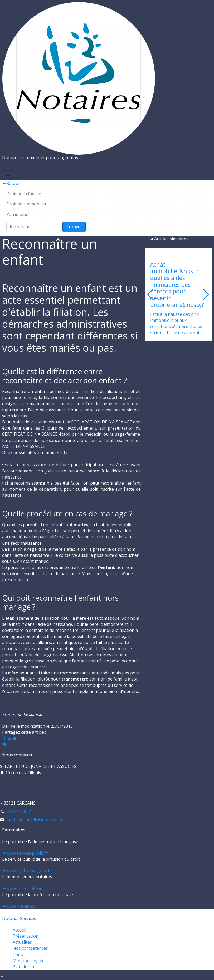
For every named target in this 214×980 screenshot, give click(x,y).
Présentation (26, 936)
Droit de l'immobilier (26, 204)
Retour (11, 183)
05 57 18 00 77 (19, 811)
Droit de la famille (24, 194)
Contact (20, 954)
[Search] (33, 227)
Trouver (74, 227)
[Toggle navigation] (8, 174)
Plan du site (24, 967)
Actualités (22, 942)
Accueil (19, 930)
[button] (206, 294)
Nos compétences (30, 948)
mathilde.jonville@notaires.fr (34, 820)
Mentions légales (30, 961)
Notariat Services (19, 918)
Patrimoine (17, 214)
